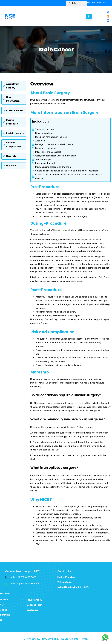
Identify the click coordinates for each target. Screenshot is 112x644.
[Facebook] (108, 12)
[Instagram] (108, 16)
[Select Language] (76, 3)
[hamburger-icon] (89, 16)
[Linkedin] (108, 20)
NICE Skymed (49, 639)
